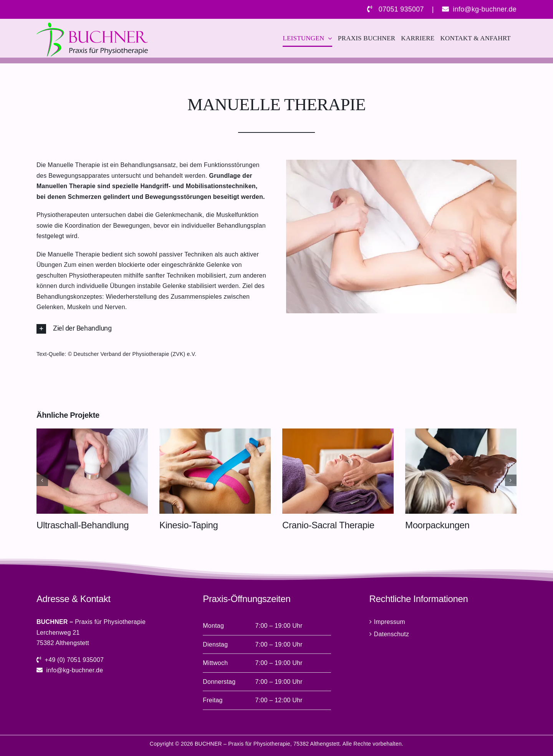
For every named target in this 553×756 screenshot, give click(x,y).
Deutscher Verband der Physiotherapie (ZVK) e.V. (135, 354)
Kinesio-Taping (189, 525)
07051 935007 (401, 9)
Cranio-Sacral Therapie (328, 525)
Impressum (390, 622)
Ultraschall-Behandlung (83, 525)
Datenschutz (392, 634)
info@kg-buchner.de (485, 9)
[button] (152, 329)
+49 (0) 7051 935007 (75, 660)
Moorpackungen (437, 525)
